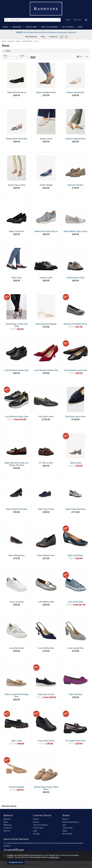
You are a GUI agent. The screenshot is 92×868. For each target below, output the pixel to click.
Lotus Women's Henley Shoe (46, 370)
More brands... (68, 834)
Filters (8, 51)
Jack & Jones (68, 828)
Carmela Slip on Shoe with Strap (17, 325)
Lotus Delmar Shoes (46, 741)
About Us (7, 819)
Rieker (65, 831)
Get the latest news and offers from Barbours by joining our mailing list (46, 32)
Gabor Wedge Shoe (17, 555)
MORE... (81, 27)
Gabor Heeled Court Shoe (17, 509)
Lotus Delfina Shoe (46, 648)
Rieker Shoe (17, 278)
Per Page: (24, 57)
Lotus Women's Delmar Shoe (17, 370)
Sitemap (36, 834)
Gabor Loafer (17, 741)
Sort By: (10, 57)
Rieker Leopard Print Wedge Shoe (17, 696)
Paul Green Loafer (46, 417)
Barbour (66, 819)
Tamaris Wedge (46, 185)
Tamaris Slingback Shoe (76, 139)
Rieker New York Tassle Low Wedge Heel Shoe (17, 464)
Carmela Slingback (17, 787)
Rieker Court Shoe (17, 231)
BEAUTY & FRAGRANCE (49, 27)
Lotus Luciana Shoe (76, 648)
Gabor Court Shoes (76, 555)
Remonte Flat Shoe (76, 185)
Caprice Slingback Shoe (46, 92)
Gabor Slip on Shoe (46, 509)
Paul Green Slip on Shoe (75, 417)
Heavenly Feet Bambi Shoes (75, 324)
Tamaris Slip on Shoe (17, 185)
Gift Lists (7, 831)
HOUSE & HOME (31, 27)
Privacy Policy (38, 828)
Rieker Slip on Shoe (46, 694)
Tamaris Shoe (76, 463)
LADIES (5, 27)
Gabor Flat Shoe (76, 694)
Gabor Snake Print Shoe (76, 509)
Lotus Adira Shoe (17, 648)
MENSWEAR (17, 27)
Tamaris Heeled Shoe (75, 92)
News (43, 37)
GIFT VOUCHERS (68, 27)
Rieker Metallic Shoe (46, 555)
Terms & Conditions (40, 825)
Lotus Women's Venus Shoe (17, 417)
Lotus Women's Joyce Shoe (75, 370)
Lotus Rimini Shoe (76, 602)
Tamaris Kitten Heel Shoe (17, 139)
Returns (36, 822)
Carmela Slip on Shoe (76, 278)
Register (77, 20)
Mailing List (8, 825)
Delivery (36, 819)
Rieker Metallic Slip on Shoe (76, 231)
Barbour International (70, 822)
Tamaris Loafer (46, 139)
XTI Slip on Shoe (46, 463)
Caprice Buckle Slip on (17, 92)
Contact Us (53, 37)
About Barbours (31, 37)
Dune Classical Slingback (46, 324)
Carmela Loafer (46, 278)
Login (68, 20)
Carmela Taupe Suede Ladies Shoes (46, 788)
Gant (64, 825)
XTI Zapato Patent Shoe (76, 741)
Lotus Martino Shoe (46, 602)
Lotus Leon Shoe (17, 602)
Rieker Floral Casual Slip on (46, 231)
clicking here (54, 857)
